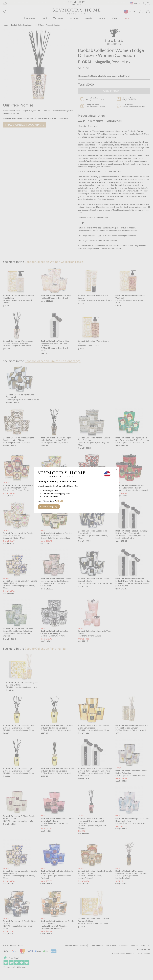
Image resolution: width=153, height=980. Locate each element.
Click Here (61, 501)
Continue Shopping (49, 507)
